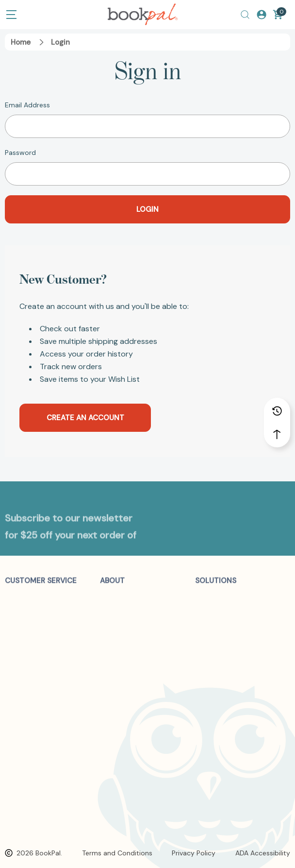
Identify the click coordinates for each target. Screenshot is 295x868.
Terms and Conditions (117, 853)
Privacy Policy (194, 853)
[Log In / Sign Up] (262, 15)
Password (20, 153)
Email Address (27, 105)
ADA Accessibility (263, 853)
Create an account (85, 418)
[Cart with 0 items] (278, 15)
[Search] (245, 15)
